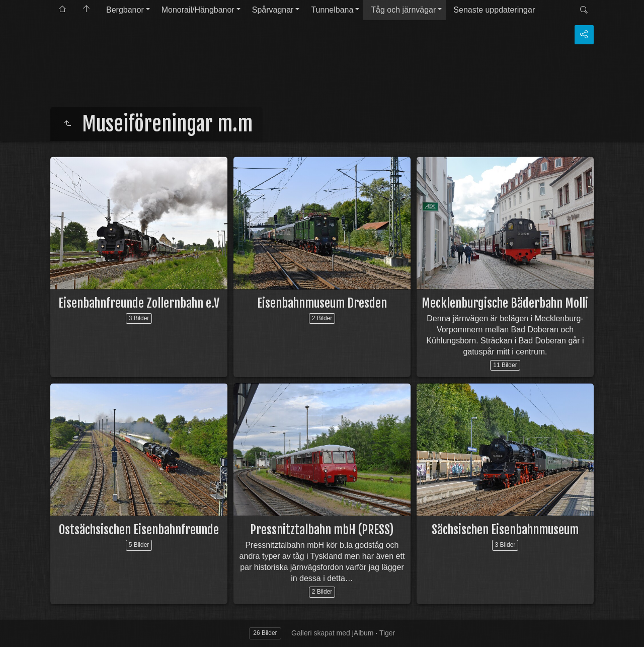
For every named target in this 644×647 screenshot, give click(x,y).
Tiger (387, 633)
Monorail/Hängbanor (198, 10)
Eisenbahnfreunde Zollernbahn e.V (139, 303)
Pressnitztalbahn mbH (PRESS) (322, 530)
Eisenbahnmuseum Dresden (322, 303)
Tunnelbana (332, 10)
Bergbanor (125, 10)
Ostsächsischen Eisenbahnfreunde (139, 530)
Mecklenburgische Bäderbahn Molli (505, 303)
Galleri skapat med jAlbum (332, 633)
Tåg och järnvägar (403, 10)
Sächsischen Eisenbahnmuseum (505, 530)
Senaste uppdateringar (494, 10)
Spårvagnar (273, 10)
